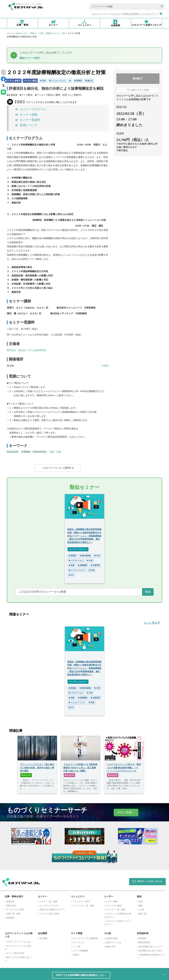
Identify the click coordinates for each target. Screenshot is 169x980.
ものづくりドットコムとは (18, 940)
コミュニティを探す (81, 900)
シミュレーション (58, 81)
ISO (71, 573)
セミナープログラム (31, 109)
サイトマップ (78, 941)
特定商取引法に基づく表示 (150, 949)
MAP (105, 366)
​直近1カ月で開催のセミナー (52, 908)
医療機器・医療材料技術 (34, 452)
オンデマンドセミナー (78, 548)
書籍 (140, 904)
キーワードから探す (15, 908)
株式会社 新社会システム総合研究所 (26, 350)
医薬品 (78, 81)
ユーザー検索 (111, 900)
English (76, 953)
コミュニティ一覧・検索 (83, 904)
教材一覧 (142, 912)
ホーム (10, 33)
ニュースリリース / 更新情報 (85, 937)
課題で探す (11, 904)
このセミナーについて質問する (58, 468)
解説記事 (26, 774)
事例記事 (69, 774)
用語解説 (11, 916)
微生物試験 (85, 554)
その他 (141, 908)
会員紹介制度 (111, 937)
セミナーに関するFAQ (49, 912)
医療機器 (83, 564)
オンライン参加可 (13, 81)
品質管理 (95, 564)
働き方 (89, 81)
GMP (97, 554)
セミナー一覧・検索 (48, 900)
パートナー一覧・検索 (115, 908)
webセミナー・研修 (25, 33)
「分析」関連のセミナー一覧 (51, 33)
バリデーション (76, 559)
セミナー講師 (26, 115)
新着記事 (11, 900)
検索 (148, 590)
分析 (43, 81)
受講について (26, 125)
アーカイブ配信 (30, 81)
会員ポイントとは (113, 941)
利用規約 (142, 937)
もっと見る (152, 621)
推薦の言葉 (110, 945)
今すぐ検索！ (126, 811)
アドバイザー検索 (113, 904)
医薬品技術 (13, 452)
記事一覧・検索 (13, 912)
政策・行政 (55, 452)
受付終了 (138, 79)
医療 (72, 564)
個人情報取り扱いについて (150, 945)
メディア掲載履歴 (80, 949)
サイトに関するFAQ (15, 952)
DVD (141, 900)
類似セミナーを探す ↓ (31, 58)
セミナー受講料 (28, 120)
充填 (92, 569)
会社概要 (43, 937)
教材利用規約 (144, 941)
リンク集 (76, 945)
